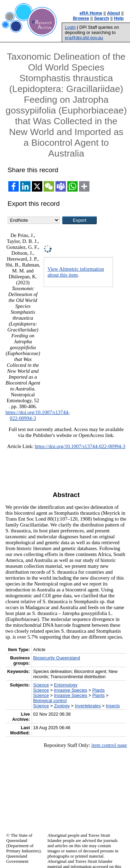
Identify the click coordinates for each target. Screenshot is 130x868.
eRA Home (91, 13)
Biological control (50, 701)
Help (119, 18)
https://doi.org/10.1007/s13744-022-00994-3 (80, 446)
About (114, 13)
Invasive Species (71, 690)
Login (70, 27)
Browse (81, 18)
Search (101, 18)
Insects (113, 706)
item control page (109, 745)
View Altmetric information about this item (76, 272)
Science (41, 685)
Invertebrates (88, 706)
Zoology (62, 706)
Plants (98, 690)
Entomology (66, 685)
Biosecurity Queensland (57, 658)
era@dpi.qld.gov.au (84, 38)
